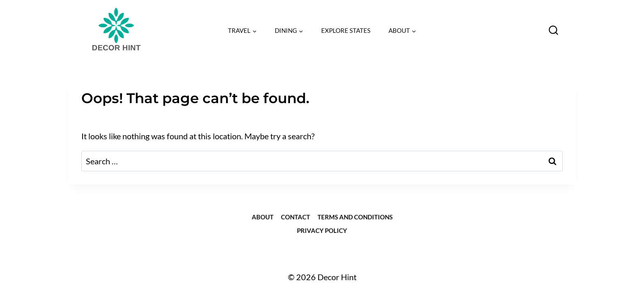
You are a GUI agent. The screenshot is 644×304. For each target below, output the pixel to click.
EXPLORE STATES (346, 30)
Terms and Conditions (355, 217)
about (263, 217)
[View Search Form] (553, 31)
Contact (296, 217)
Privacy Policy (322, 230)
